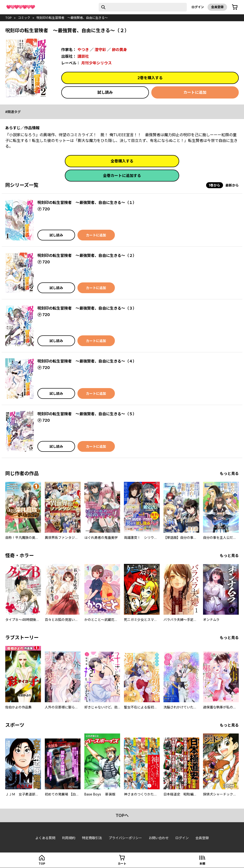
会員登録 (217, 7)
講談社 (83, 56)
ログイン (198, 7)
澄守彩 (100, 50)
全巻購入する (122, 161)
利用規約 (69, 838)
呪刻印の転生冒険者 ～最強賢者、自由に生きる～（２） (87, 255)
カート (122, 864)
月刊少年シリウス (97, 63)
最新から (232, 185)
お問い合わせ (159, 838)
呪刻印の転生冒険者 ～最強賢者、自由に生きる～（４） (87, 361)
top (8, 18)
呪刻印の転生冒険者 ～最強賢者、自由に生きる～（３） (87, 308)
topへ (122, 815)
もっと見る (229, 473)
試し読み (105, 92)
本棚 (202, 864)
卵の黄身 (119, 50)
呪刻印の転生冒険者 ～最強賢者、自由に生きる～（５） (87, 414)
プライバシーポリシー (125, 838)
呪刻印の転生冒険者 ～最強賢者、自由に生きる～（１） (87, 203)
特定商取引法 (92, 838)
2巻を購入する (150, 78)
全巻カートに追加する (122, 176)
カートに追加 (195, 92)
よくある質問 (45, 838)
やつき (83, 50)
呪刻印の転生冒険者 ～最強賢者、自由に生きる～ (72, 18)
